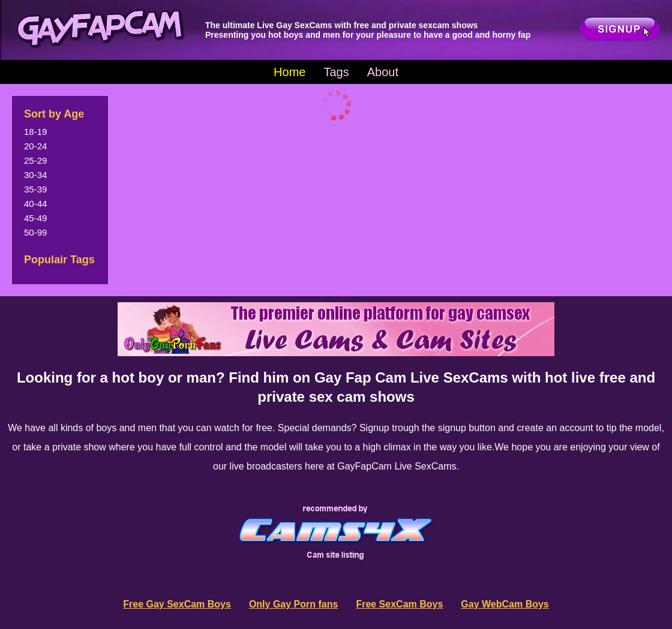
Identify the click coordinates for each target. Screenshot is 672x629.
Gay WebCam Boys (505, 604)
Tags (336, 72)
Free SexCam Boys (399, 604)
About (383, 72)
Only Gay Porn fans (293, 604)
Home (289, 72)
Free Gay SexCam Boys (177, 604)
